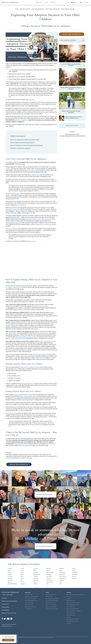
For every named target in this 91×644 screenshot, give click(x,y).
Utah (60, 584)
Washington (75, 572)
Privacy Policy (5, 607)
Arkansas (10, 574)
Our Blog (69, 623)
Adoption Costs (49, 597)
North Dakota (49, 582)
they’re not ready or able (31, 170)
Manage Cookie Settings (9, 613)
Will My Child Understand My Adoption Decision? (73, 88)
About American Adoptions (73, 605)
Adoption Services (71, 607)
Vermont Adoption (25, 9)
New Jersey (49, 574)
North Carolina (50, 580)
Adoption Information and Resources (75, 595)
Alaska (9, 570)
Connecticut (10, 580)
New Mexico (49, 576)
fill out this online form (25, 445)
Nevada (48, 570)
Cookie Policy (5, 610)
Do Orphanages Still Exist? (73, 621)
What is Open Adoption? (51, 607)
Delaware (10, 582)
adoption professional (14, 222)
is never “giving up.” (21, 205)
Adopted (68, 599)
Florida (22, 569)
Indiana (22, 578)
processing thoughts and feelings (43, 354)
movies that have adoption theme (29, 367)
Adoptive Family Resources (52, 609)
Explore (53, 2)
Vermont (74, 569)
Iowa (22, 580)
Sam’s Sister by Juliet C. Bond (28, 396)
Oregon (61, 570)
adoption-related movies (27, 383)
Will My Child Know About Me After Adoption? (73, 112)
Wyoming (74, 578)
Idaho (22, 574)
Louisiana (36, 569)
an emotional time (46, 341)
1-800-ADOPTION (19, 444)
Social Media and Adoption (73, 619)
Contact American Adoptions (9, 601)
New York (49, 578)
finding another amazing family (43, 224)
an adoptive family (35, 175)
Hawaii (22, 572)
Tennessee (62, 580)
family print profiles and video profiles (26, 337)
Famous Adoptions (71, 615)
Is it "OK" (11, 70)
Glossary (69, 617)
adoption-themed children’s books (23, 395)
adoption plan (12, 333)
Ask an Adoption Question (45, 546)
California (10, 576)
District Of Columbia (12, 584)
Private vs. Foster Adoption (73, 609)
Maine (35, 570)
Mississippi (36, 580)
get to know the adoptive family (17, 338)
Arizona (9, 572)
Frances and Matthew (12, 229)
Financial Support (29, 605)
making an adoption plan (14, 287)
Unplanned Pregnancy (38, 9)
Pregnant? (39, 2)
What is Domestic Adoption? (52, 599)
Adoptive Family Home (51, 595)
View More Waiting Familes (45, 495)
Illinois (22, 576)
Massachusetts (37, 574)
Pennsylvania (62, 572)
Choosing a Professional (51, 601)
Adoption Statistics (71, 613)
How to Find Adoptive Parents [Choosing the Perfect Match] (26, 145)
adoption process (44, 333)
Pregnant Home (29, 595)
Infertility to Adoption (51, 605)
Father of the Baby (29, 603)
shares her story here (14, 194)
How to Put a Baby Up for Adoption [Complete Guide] (25, 140)
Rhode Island (62, 574)
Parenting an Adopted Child (73, 603)
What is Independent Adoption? (74, 611)
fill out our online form (22, 120)
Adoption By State (71, 601)
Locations (4, 598)
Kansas (22, 582)
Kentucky (23, 584)
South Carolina (63, 576)
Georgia (22, 570)
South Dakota (62, 578)
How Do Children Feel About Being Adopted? (22, 143)
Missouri (35, 582)
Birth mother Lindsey (11, 413)
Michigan (36, 576)
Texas (61, 582)
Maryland (36, 572)
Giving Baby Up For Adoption (31, 597)
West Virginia (75, 574)
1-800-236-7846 (7, 595)
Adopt (46, 2)
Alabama (10, 569)
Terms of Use (5, 604)
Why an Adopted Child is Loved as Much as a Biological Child (74, 117)
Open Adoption (28, 609)
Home (17, 9)
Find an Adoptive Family (30, 599)
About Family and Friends (53, 9)
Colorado (10, 578)
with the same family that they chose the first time (38, 219)
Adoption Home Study (51, 603)
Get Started (8, 640)
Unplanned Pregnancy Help (31, 601)
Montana (36, 584)
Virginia (74, 570)
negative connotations (14, 209)
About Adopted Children (68, 9)
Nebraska (49, 569)
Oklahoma (62, 569)
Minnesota (36, 578)
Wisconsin (74, 576)
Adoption (69, 597)
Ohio (47, 584)
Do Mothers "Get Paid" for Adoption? (20, 148)
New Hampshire (50, 572)
